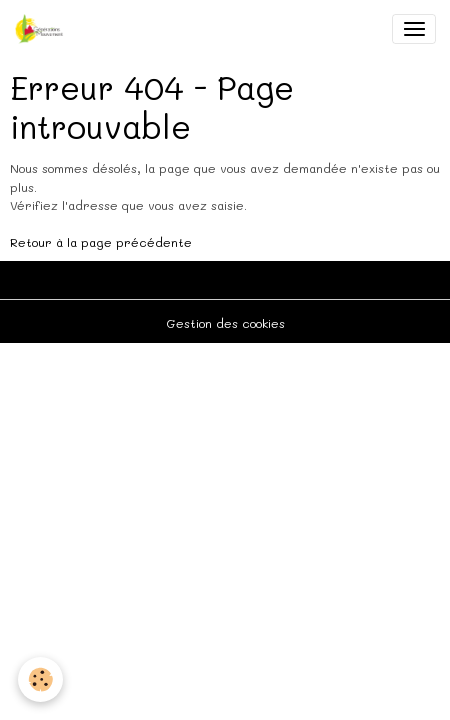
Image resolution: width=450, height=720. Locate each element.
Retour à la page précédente (101, 242)
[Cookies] (40, 679)
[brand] (42, 29)
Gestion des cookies (225, 323)
